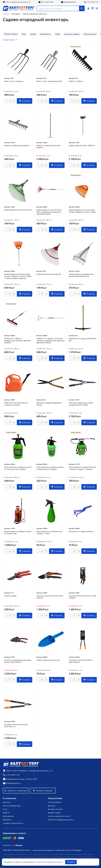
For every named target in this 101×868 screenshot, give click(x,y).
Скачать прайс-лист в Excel (59, 816)
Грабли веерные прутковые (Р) (49, 274)
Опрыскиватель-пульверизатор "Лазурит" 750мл (49, 532)
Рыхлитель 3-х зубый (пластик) (81, 531)
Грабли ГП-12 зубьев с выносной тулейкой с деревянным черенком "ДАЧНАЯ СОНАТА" (50, 341)
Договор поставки (55, 809)
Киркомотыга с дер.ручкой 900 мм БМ (83, 340)
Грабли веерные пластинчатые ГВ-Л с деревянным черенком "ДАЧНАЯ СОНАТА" (49, 212)
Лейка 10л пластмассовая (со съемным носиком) (16, 404)
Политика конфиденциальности (61, 820)
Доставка (52, 806)
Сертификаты (8, 816)
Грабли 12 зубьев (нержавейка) (17, 146)
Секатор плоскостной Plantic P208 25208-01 (82, 597)
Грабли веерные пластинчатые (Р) (18, 210)
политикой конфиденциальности (50, 862)
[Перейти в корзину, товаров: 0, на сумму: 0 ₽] (93, 8)
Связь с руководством (12, 806)
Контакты (7, 802)
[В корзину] (25, 101)
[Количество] (10, 101)
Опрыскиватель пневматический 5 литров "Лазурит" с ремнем (82, 468)
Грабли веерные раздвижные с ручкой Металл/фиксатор (81, 275)
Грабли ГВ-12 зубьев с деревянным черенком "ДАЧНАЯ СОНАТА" (17, 341)
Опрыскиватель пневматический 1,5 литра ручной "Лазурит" (18, 468)
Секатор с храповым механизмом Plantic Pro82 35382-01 (18, 661)
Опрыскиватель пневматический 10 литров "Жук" (18, 532)
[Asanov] (18, 845)
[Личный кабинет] (88, 8)
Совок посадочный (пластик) (48, 660)
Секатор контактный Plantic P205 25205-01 (50, 597)
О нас (5, 809)
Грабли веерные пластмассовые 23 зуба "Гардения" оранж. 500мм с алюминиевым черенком (18, 276)
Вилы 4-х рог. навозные (14, 81)
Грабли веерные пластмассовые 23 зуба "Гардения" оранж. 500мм (82, 211)
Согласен (71, 862)
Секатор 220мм (10, 596)
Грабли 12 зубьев (76, 81)
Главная (6, 14)
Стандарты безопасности (13, 823)
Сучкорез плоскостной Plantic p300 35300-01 (81, 661)
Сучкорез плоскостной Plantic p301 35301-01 (16, 726)
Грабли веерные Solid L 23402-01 (82, 146)
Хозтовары (16, 14)
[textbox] (59, 9)
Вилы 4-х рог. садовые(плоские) (49, 81)
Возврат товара (54, 813)
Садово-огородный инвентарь (35, 14)
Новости (6, 813)
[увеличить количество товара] (14, 101)
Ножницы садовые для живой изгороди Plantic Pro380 (81, 404)
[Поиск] (82, 8)
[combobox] (61, 8)
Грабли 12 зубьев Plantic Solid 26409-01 (48, 147)
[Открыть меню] (97, 8)
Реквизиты (7, 820)
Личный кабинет (55, 802)
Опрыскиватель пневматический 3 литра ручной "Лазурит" (50, 468)
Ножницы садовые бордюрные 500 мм (49, 404)
